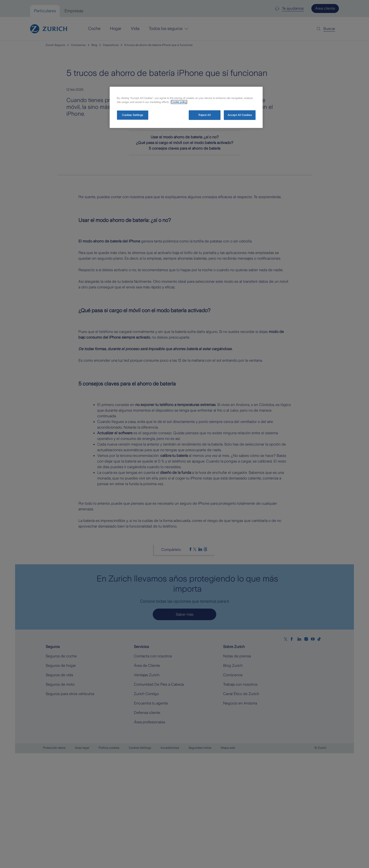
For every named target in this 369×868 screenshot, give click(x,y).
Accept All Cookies (240, 115)
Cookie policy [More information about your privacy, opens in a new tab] (179, 102)
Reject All (205, 115)
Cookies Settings (133, 115)
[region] (186, 107)
